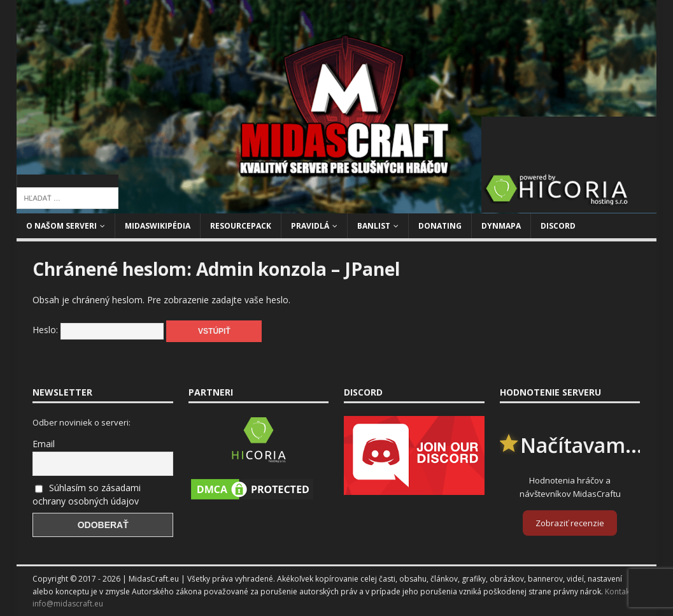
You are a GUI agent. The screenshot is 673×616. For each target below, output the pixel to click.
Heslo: (98, 330)
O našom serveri (61, 226)
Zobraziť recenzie (570, 523)
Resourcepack (241, 226)
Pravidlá (310, 226)
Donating (440, 226)
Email (44, 444)
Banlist (374, 226)
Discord (558, 226)
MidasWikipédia (158, 226)
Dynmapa (501, 226)
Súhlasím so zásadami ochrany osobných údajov (87, 494)
